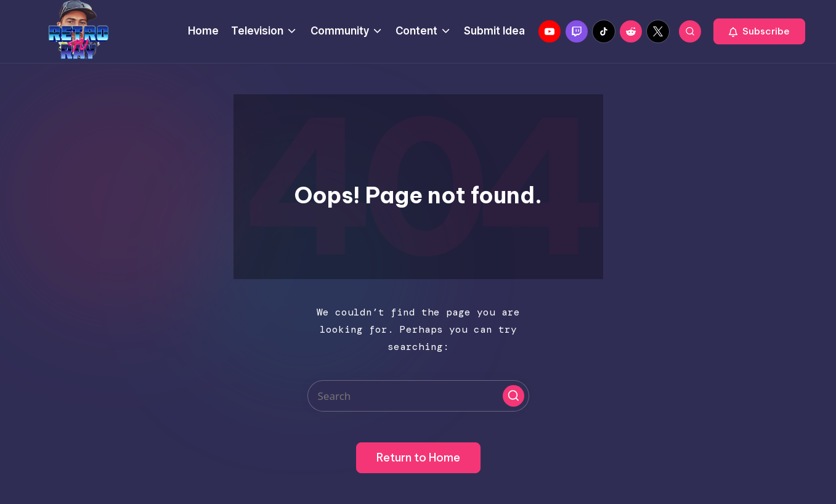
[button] (759, 31)
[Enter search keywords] (418, 396)
